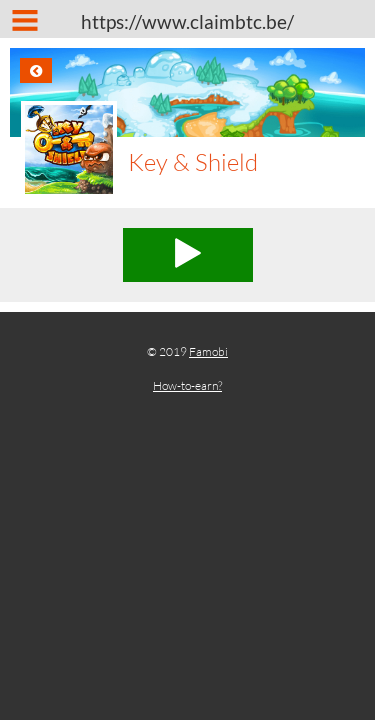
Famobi (208, 351)
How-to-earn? (187, 385)
